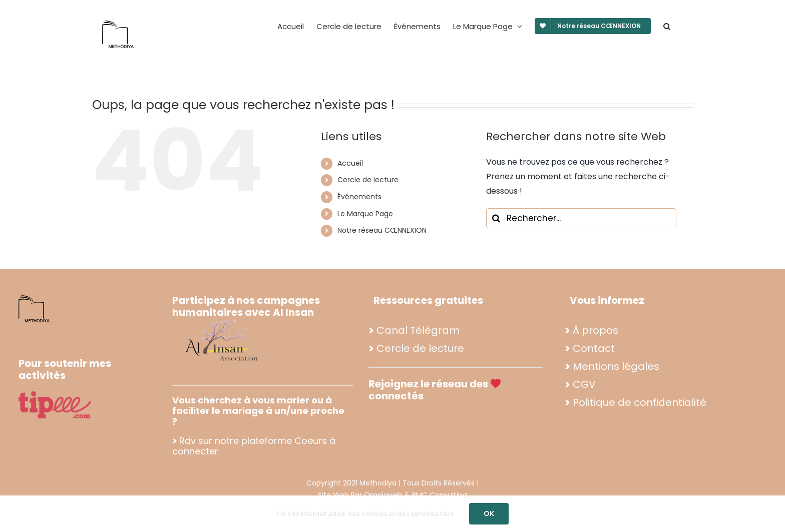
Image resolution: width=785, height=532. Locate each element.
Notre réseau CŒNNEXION (382, 230)
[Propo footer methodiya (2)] (222, 320)
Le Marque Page (365, 214)
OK (489, 513)
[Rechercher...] (581, 218)
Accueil (350, 163)
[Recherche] (496, 218)
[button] (667, 26)
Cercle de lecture (368, 180)
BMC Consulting (440, 495)
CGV (584, 384)
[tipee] (55, 395)
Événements (359, 197)
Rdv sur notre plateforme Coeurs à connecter (254, 446)
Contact (594, 348)
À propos (596, 330)
